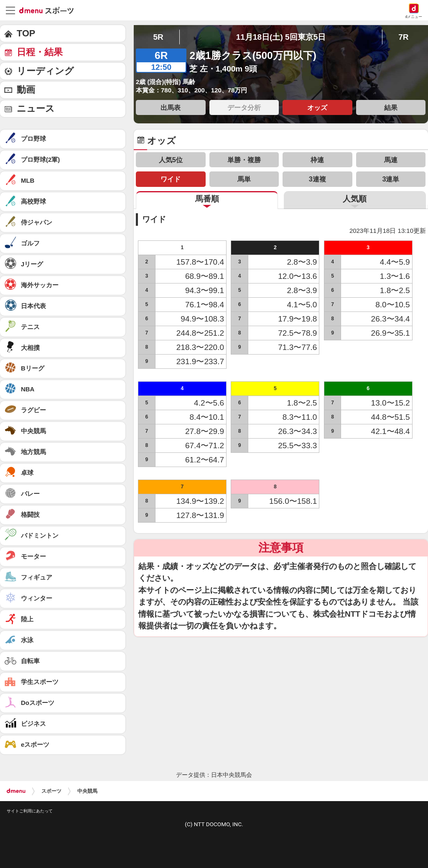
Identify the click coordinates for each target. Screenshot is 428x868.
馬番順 (207, 199)
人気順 (355, 199)
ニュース (36, 108)
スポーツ (51, 791)
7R (403, 37)
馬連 (391, 160)
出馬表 (171, 107)
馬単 (244, 179)
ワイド (171, 179)
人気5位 (171, 160)
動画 (26, 90)
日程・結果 (40, 52)
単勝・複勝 (244, 160)
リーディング (45, 71)
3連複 (317, 179)
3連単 (391, 179)
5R (158, 37)
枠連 (317, 160)
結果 (391, 107)
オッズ (317, 107)
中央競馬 (87, 791)
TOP (26, 33)
